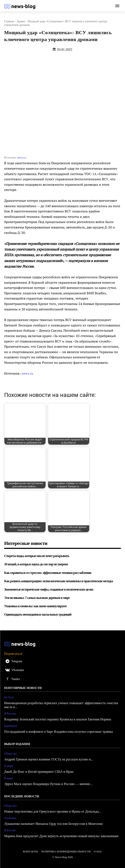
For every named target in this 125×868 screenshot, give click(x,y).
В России (10, 714)
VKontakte (18, 670)
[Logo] (20, 6)
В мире (9, 766)
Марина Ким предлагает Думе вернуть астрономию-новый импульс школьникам (61, 836)
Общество (10, 754)
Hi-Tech (9, 697)
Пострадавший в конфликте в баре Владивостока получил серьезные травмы (59, 732)
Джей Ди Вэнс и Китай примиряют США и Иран (39, 772)
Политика (10, 818)
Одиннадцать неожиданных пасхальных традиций (38, 614)
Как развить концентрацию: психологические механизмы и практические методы (59, 581)
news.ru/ (22, 157)
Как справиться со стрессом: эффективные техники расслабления (48, 573)
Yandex (16, 679)
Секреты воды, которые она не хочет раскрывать (37, 556)
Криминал (11, 726)
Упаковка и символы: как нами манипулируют (35, 606)
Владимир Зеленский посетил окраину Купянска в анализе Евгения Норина (58, 719)
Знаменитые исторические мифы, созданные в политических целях (49, 589)
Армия (21, 21)
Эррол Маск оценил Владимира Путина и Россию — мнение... (48, 784)
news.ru (27, 373)
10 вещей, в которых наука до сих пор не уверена (36, 564)
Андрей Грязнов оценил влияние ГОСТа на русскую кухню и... (49, 759)
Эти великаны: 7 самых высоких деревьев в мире (37, 598)
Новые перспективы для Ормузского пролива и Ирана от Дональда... (53, 811)
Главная (9, 21)
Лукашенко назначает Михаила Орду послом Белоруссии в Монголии (53, 824)
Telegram (17, 661)
